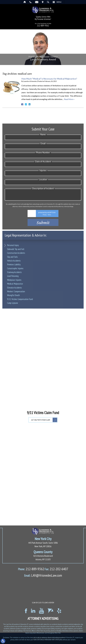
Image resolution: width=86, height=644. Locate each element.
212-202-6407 (56, 615)
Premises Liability (14, 293)
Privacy (45, 253)
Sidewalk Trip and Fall (16, 277)
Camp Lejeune (13, 331)
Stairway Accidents (14, 300)
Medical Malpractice (15, 312)
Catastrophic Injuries (15, 296)
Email (37, 2)
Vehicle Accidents (14, 289)
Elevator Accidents (14, 316)
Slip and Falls (12, 285)
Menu (59, 2)
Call (30, 2)
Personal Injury (13, 273)
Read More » (69, 99)
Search (48, 2)
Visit (43, 2)
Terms (49, 253)
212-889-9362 (43, 26)
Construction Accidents (16, 281)
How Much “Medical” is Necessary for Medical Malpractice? (49, 79)
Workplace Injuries (14, 308)
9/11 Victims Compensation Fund (20, 327)
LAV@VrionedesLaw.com (43, 621)
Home (25, 2)
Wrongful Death (13, 323)
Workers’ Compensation (16, 319)
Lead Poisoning (13, 304)
